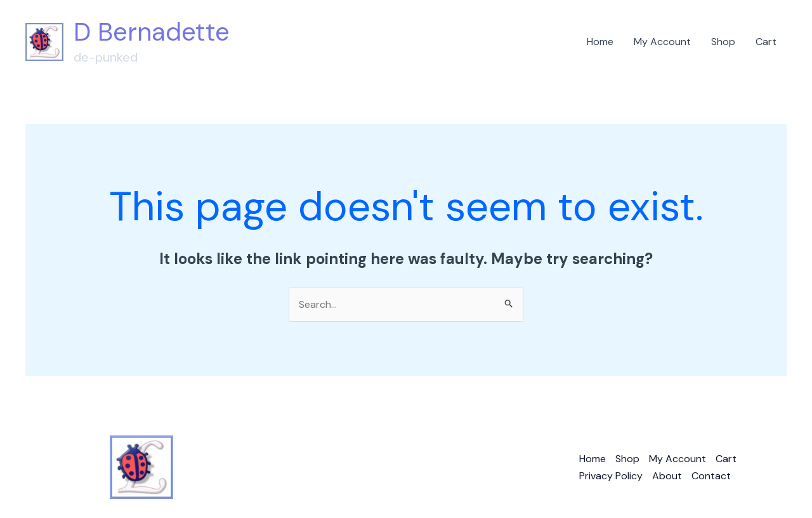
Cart (766, 42)
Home (600, 42)
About (667, 476)
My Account (662, 42)
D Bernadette (152, 32)
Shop (723, 42)
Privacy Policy (611, 476)
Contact (711, 476)
